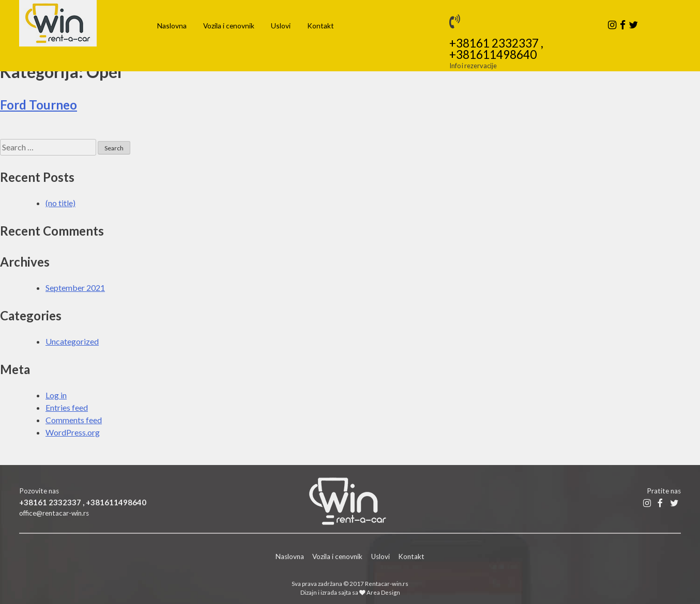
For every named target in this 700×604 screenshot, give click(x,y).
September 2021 (75, 288)
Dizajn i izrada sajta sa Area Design (350, 592)
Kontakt (321, 26)
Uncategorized (72, 341)
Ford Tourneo (39, 105)
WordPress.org (73, 432)
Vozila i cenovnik (229, 26)
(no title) (60, 203)
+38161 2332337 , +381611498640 (496, 49)
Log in (56, 395)
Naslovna (172, 26)
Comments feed (74, 420)
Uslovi (281, 26)
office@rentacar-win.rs (54, 513)
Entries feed (67, 407)
